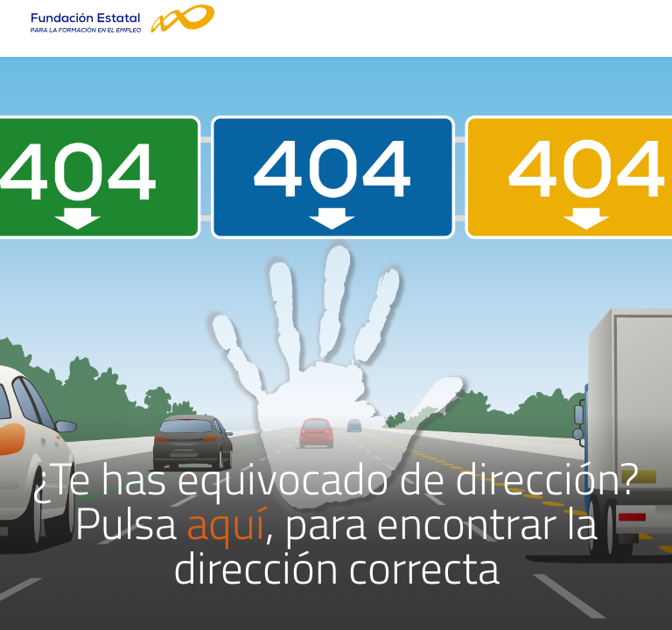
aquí (226, 522)
